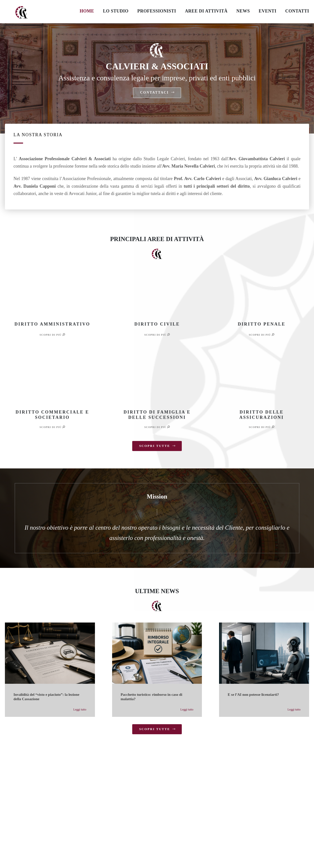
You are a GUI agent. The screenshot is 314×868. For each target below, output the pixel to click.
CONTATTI (297, 11)
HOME (87, 11)
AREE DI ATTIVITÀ (206, 11)
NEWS (243, 11)
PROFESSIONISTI (157, 11)
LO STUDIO (116, 11)
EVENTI (268, 11)
